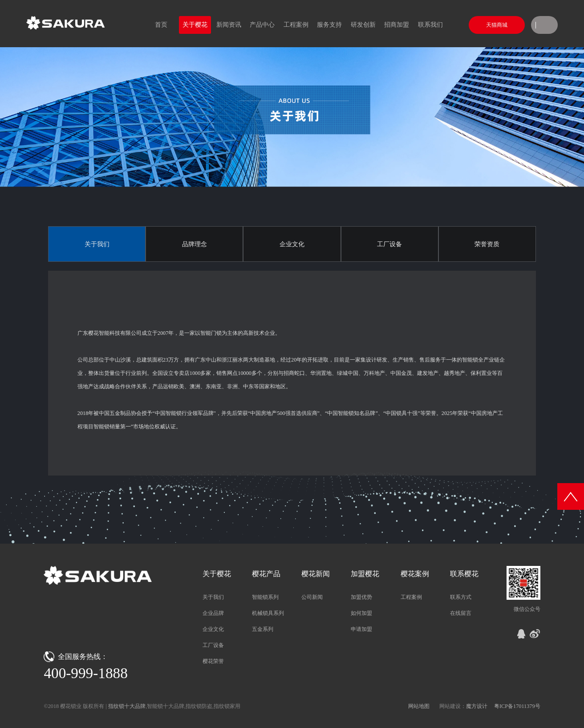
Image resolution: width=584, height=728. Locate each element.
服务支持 (329, 25)
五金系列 (263, 629)
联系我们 (430, 25)
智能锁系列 (265, 597)
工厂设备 (389, 244)
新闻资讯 (229, 25)
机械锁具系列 (268, 613)
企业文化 (292, 244)
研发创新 (363, 25)
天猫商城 (497, 25)
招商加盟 (397, 25)
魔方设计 (477, 706)
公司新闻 (312, 597)
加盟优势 (361, 597)
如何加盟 (361, 613)
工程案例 (296, 25)
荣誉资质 (487, 244)
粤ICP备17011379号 (517, 706)
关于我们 (97, 244)
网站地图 (419, 706)
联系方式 (461, 597)
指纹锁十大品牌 (127, 706)
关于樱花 (195, 25)
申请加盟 (361, 629)
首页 (161, 25)
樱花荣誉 (213, 661)
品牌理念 (195, 244)
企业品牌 (213, 613)
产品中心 (262, 25)
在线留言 (461, 613)
